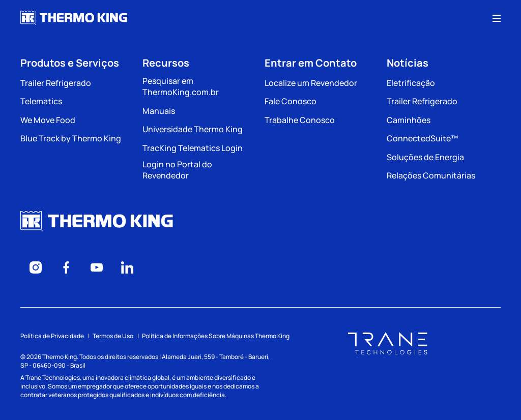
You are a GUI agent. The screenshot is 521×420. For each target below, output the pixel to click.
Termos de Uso (113, 336)
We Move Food (48, 120)
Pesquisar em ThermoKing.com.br (181, 86)
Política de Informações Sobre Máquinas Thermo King (216, 336)
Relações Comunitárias (431, 175)
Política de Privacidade (52, 336)
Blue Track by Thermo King (71, 138)
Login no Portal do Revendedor (177, 170)
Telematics (41, 101)
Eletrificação (411, 83)
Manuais (159, 111)
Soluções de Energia (425, 157)
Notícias (408, 63)
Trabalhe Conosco (300, 120)
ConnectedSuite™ (422, 138)
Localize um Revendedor (311, 83)
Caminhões (409, 120)
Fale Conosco (291, 101)
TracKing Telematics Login (193, 148)
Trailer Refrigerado (56, 83)
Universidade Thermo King (193, 129)
